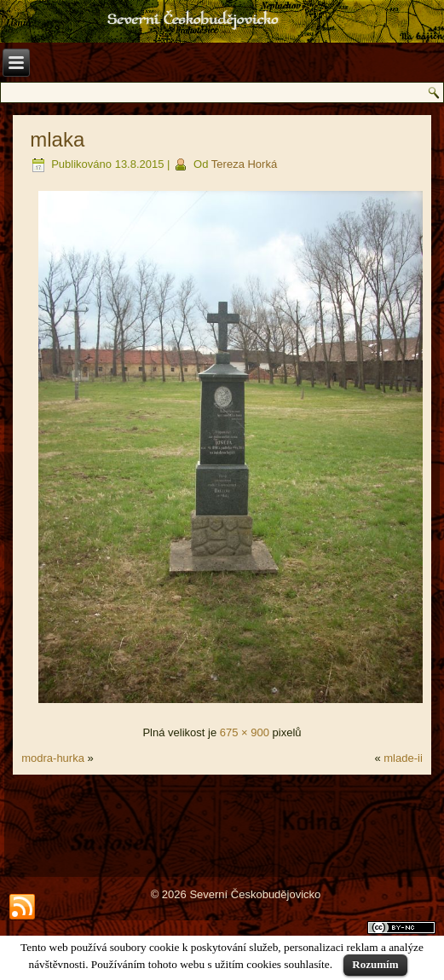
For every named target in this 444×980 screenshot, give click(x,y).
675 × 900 (245, 732)
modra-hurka (53, 758)
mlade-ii (403, 758)
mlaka (57, 139)
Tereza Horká (244, 164)
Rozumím (375, 964)
